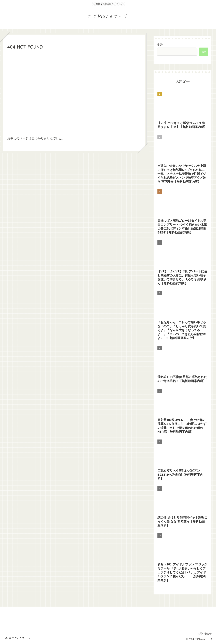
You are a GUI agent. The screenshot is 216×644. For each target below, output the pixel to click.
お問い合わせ (204, 634)
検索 (160, 45)
